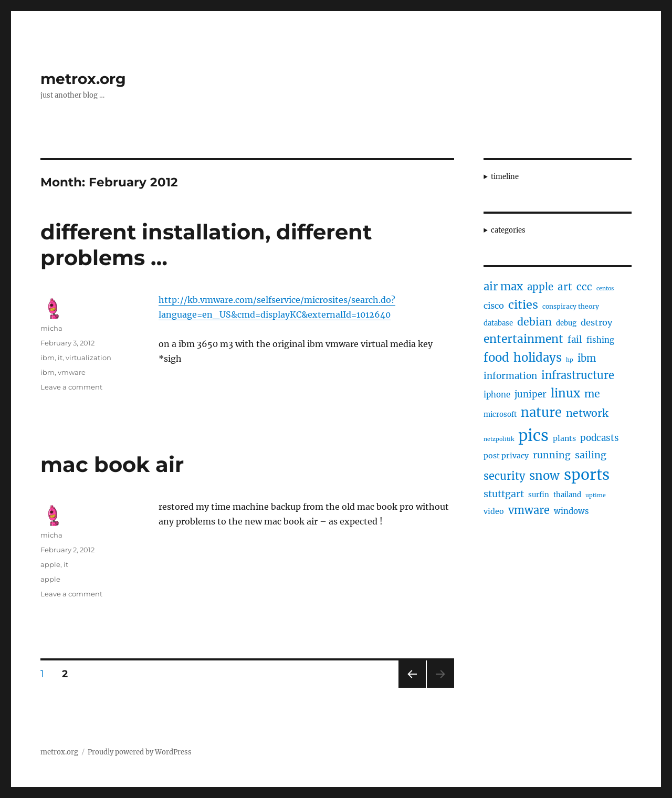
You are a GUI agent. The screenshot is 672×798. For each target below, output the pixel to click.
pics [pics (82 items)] (533, 435)
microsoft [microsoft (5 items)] (500, 414)
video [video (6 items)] (494, 511)
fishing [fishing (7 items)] (600, 340)
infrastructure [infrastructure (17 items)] (578, 375)
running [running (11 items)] (552, 455)
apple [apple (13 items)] (540, 287)
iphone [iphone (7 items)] (497, 395)
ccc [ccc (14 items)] (584, 287)
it (60, 358)
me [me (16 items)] (592, 394)
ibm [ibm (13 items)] (587, 358)
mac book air (112, 464)
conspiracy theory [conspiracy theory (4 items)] (571, 306)
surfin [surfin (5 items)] (539, 495)
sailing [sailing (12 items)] (591, 455)
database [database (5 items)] (498, 323)
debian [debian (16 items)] (534, 322)
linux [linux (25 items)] (565, 393)
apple (50, 564)
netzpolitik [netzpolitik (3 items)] (499, 439)
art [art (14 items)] (565, 287)
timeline (505, 177)
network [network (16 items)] (587, 413)
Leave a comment (71, 387)
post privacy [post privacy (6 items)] (506, 456)
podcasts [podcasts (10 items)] (600, 438)
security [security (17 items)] (504, 476)
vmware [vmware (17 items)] (529, 510)
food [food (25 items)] (496, 358)
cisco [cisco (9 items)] (494, 306)
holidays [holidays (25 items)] (538, 358)
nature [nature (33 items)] (541, 413)
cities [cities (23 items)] (523, 305)
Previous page (412, 687)
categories (508, 230)
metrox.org (83, 79)
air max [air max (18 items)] (503, 287)
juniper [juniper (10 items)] (531, 394)
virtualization (88, 358)
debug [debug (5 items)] (566, 323)
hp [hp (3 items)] (570, 360)
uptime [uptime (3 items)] (596, 495)
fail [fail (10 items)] (575, 340)
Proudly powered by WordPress (140, 752)
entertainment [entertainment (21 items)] (523, 339)
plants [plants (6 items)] (564, 438)
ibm (48, 358)
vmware (72, 372)
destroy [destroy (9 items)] (596, 322)
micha (51, 328)
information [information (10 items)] (510, 376)
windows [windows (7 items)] (571, 511)
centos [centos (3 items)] (605, 288)
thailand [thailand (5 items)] (567, 495)
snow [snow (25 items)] (544, 476)
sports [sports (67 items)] (587, 475)
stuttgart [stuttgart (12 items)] (504, 494)
